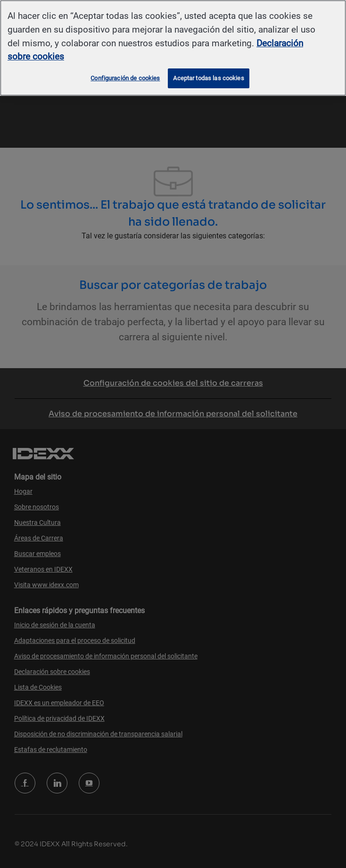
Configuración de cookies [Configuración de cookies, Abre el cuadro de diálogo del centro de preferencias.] (125, 78)
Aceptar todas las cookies (208, 78)
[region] (173, 48)
